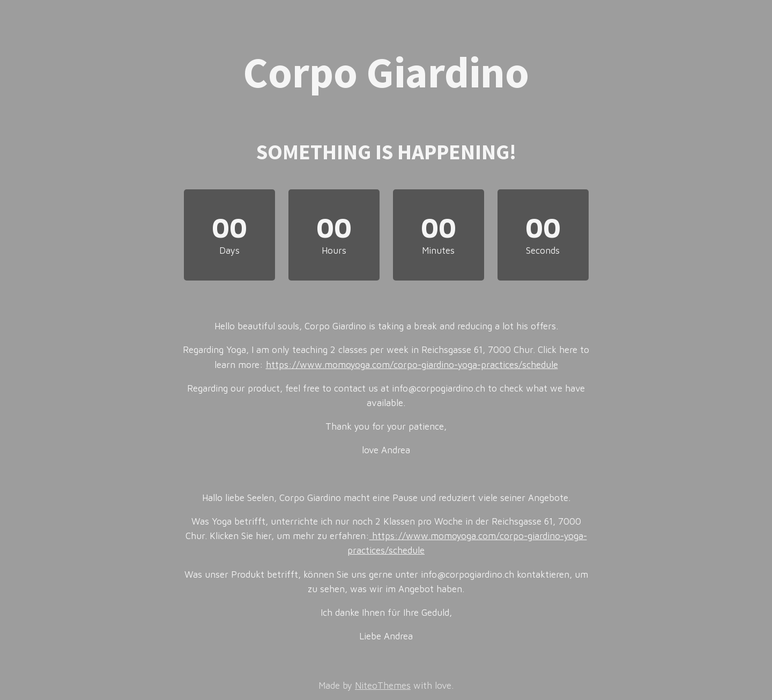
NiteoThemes (383, 686)
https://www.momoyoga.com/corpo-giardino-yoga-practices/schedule (412, 365)
